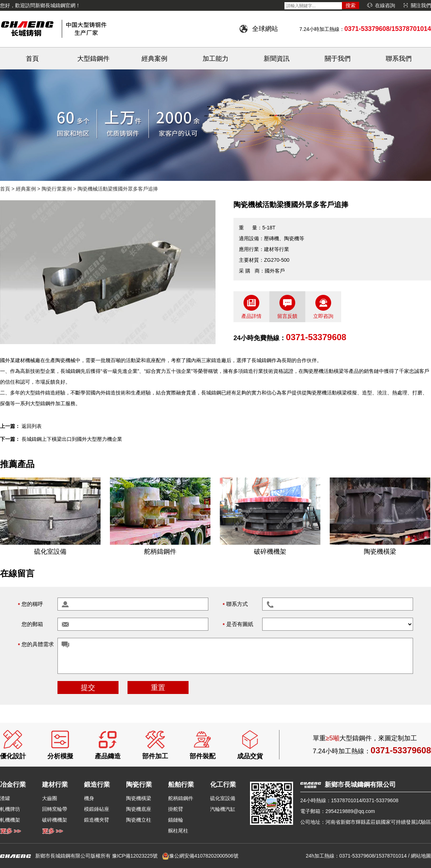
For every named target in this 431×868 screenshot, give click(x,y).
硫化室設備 (223, 798)
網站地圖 (421, 856)
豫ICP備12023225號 (135, 856)
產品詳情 (251, 316)
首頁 (32, 59)
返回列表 (32, 426)
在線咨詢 (385, 5)
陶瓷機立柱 (139, 820)
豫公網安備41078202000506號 (204, 856)
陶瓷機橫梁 (139, 798)
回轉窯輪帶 (55, 809)
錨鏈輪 (176, 820)
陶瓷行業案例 (57, 189)
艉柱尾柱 (178, 831)
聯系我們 (399, 59)
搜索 (351, 5)
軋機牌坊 (10, 809)
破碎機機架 (55, 820)
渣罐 (5, 798)
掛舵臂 (176, 809)
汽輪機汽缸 (223, 809)
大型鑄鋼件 (93, 59)
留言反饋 (287, 316)
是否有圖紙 (240, 624)
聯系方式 (237, 604)
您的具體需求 (38, 644)
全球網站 (265, 29)
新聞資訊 (277, 59)
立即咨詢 (323, 316)
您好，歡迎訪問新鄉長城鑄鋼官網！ (40, 5)
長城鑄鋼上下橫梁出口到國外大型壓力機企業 (72, 439)
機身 (89, 798)
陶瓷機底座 (139, 809)
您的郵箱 (32, 624)
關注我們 (421, 5)
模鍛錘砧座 (97, 809)
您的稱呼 (32, 604)
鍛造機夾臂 (97, 820)
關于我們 (338, 59)
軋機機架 (10, 820)
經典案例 (154, 59)
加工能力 (215, 59)
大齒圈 (50, 798)
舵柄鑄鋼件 (181, 798)
